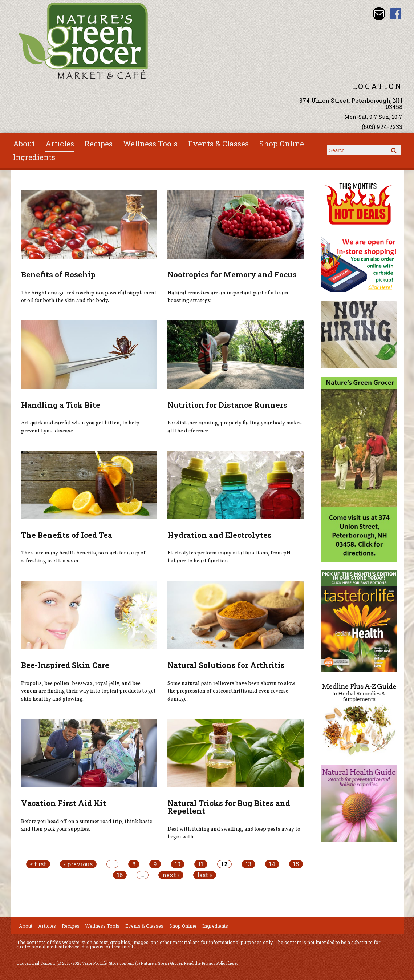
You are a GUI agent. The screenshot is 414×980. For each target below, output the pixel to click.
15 (296, 864)
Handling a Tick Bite (61, 405)
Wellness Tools (150, 144)
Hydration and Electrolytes (220, 535)
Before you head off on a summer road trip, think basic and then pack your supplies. (86, 826)
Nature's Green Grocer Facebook (396, 14)
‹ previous (78, 864)
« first (38, 864)
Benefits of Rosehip (58, 274)
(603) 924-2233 (382, 127)
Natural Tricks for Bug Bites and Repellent (229, 807)
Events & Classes (218, 144)
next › (171, 875)
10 (178, 864)
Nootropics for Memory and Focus (232, 274)
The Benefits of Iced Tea (67, 535)
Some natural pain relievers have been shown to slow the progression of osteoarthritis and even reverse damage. (231, 691)
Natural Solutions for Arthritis (226, 665)
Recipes (98, 144)
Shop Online (282, 144)
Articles (60, 144)
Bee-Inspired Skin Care (65, 665)
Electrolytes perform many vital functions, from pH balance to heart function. (229, 557)
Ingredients (34, 157)
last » (205, 875)
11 (201, 864)
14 (272, 864)
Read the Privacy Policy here (210, 963)
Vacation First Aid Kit (64, 803)
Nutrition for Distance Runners (227, 405)
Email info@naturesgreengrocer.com (379, 14)
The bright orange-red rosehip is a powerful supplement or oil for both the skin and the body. (89, 297)
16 (120, 875)
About (24, 144)
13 (248, 864)
